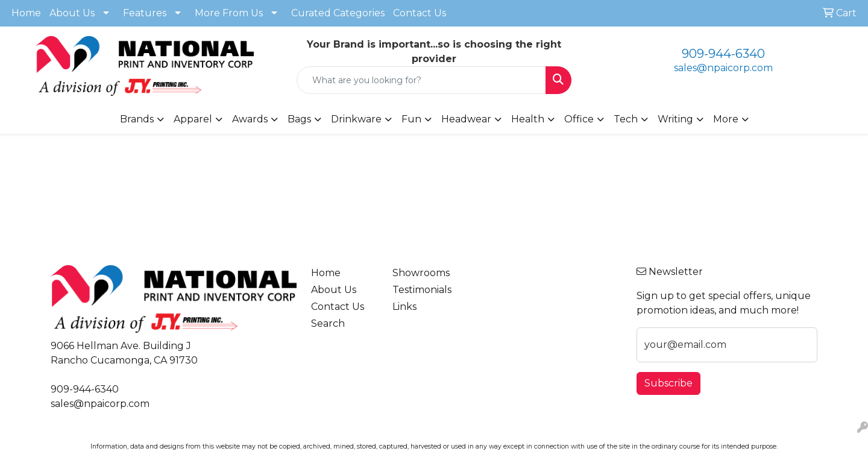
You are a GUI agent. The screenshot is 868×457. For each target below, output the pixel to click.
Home (26, 13)
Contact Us (420, 13)
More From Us (229, 13)
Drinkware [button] (356, 119)
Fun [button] (411, 119)
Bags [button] (299, 119)
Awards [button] (250, 119)
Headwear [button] (466, 119)
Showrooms (421, 273)
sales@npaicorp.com (723, 68)
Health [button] (528, 119)
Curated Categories (338, 13)
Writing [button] (675, 119)
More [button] (726, 119)
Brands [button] (137, 119)
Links (404, 307)
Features (145, 13)
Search (328, 323)
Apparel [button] (193, 119)
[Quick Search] (421, 80)
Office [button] (579, 119)
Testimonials (422, 290)
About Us (72, 13)
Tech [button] (626, 119)
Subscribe (668, 383)
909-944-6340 (723, 54)
